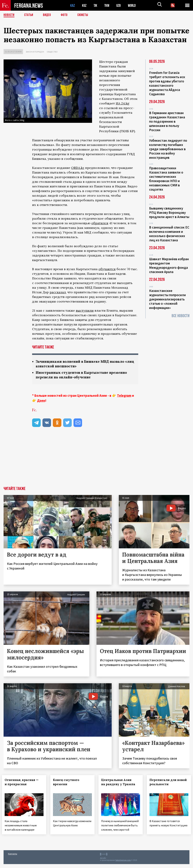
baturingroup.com (123, 864)
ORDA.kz (78, 168)
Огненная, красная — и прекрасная (23, 783)
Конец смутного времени (68, 783)
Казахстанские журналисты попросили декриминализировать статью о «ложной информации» (167, 299)
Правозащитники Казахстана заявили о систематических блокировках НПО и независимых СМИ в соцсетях (166, 179)
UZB (120, 5)
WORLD (133, 5)
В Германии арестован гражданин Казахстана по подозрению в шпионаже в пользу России (167, 121)
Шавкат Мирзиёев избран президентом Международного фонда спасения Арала (169, 265)
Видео (48, 15)
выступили (85, 310)
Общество (52, 52)
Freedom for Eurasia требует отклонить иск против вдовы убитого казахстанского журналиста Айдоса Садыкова (167, 83)
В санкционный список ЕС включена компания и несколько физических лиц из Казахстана (169, 234)
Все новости (181, 316)
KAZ (73, 5)
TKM (107, 5)
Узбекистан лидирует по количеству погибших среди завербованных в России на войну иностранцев (168, 149)
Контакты (13, 858)
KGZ (84, 5)
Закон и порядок (35, 52)
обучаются (107, 269)
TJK (96, 5)
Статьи (30, 15)
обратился (100, 223)
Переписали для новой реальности (161, 785)
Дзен (41, 401)
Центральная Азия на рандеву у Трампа (120, 783)
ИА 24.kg (123, 103)
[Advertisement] (96, 461)
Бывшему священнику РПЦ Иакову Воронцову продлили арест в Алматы (169, 213)
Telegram (124, 396)
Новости (9, 15)
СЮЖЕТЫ (85, 15)
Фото (66, 15)
